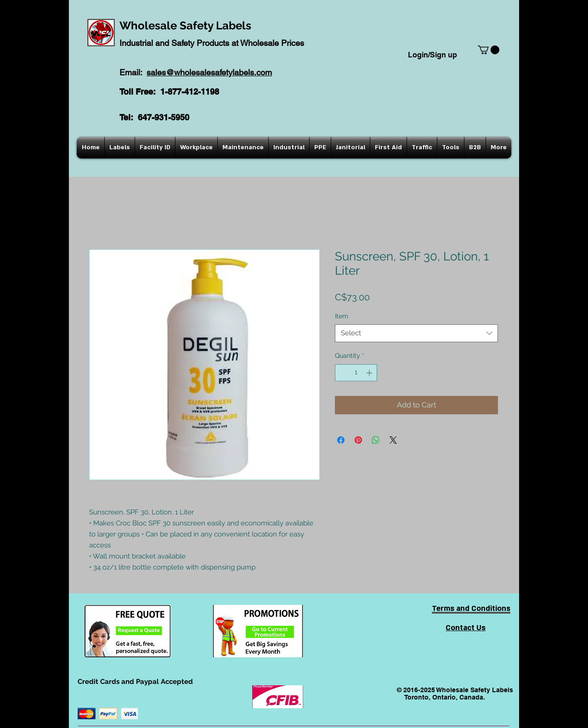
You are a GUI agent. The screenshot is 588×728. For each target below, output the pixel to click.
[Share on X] (393, 440)
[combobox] (416, 333)
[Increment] (370, 373)
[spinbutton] (356, 373)
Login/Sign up (433, 55)
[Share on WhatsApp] (376, 440)
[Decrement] (342, 373)
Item (342, 316)
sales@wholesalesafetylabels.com (209, 72)
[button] (489, 50)
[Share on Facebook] (341, 440)
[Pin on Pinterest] (358, 440)
